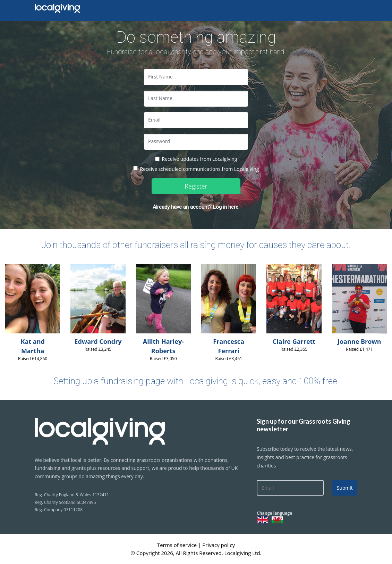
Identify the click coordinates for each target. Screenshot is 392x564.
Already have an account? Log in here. (196, 207)
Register (196, 186)
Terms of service (178, 545)
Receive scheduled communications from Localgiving (200, 169)
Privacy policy (219, 545)
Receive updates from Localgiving (200, 159)
